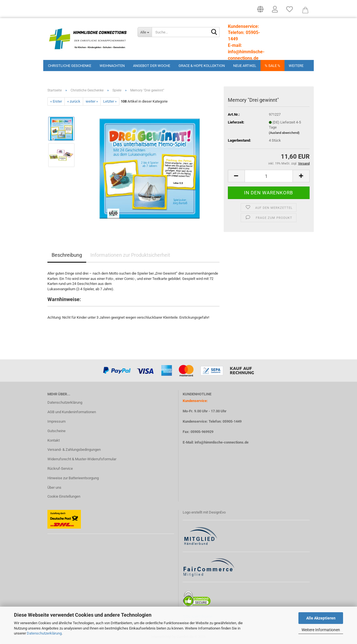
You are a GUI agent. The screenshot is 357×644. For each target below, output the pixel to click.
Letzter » (110, 101)
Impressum (56, 421)
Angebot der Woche (152, 66)
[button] (260, 11)
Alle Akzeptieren (321, 618)
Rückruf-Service (60, 469)
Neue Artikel (245, 66)
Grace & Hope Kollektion (202, 66)
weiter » (92, 101)
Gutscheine (56, 431)
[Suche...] (144, 32)
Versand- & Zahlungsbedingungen (74, 450)
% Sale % (272, 66)
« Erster (56, 101)
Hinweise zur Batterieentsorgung (73, 478)
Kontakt (54, 440)
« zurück (74, 101)
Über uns (54, 487)
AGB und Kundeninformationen (72, 412)
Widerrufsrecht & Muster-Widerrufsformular (82, 459)
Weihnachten (112, 66)
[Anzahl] (269, 176)
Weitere (296, 66)
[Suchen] (214, 32)
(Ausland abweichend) (284, 133)
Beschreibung (67, 255)
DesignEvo (217, 512)
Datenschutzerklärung (44, 633)
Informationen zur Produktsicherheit (130, 255)
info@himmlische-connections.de (222, 442)
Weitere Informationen (321, 630)
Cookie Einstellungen (64, 496)
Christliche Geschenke (70, 66)
